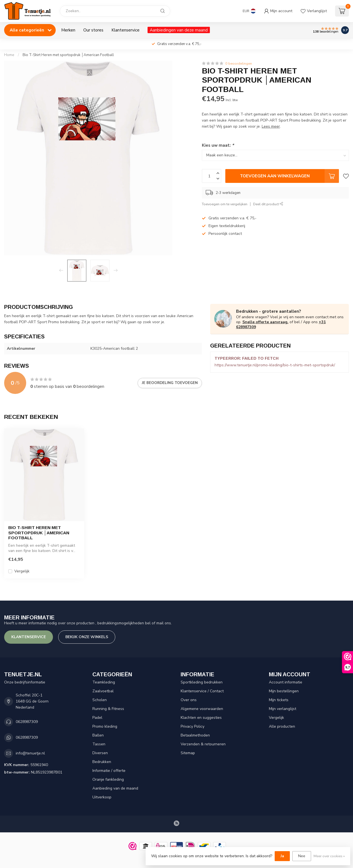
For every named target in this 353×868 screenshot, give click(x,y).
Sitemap (188, 753)
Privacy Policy (192, 726)
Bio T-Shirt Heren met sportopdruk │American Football (68, 55)
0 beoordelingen (239, 63)
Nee (302, 856)
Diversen (100, 753)
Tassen (99, 744)
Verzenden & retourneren (203, 744)
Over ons (189, 700)
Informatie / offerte (109, 771)
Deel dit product (268, 204)
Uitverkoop (102, 797)
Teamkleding (104, 682)
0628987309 (27, 722)
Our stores (93, 30)
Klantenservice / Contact (202, 691)
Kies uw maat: (218, 145)
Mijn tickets (279, 700)
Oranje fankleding (108, 779)
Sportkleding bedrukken (202, 682)
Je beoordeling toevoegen (170, 383)
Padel (97, 718)
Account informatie (286, 682)
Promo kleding (105, 726)
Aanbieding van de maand (115, 788)
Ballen (98, 735)
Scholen (100, 700)
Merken (68, 30)
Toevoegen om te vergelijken (225, 204)
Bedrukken (102, 762)
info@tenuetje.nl (30, 753)
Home (9, 55)
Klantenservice (125, 30)
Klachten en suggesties (201, 718)
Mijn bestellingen (284, 691)
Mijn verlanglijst (283, 709)
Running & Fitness (108, 709)
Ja (282, 856)
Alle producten (282, 726)
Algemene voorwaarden (202, 709)
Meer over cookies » (329, 856)
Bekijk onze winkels (87, 637)
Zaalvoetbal (103, 691)
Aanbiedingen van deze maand (179, 30)
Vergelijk (22, 571)
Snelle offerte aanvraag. (265, 322)
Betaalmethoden (195, 735)
